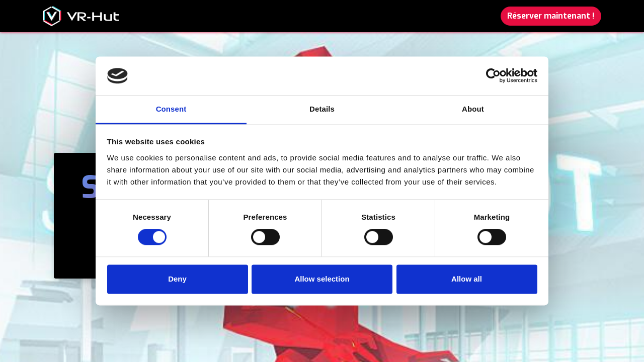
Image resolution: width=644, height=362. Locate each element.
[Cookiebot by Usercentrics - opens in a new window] (493, 76)
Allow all (467, 279)
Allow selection (322, 279)
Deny (177, 279)
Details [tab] (322, 109)
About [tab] (473, 109)
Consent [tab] (171, 109)
